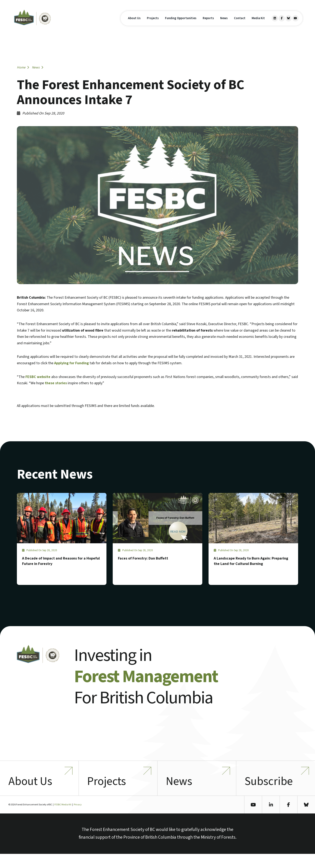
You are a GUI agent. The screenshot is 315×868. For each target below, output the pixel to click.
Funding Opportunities (181, 25)
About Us (134, 25)
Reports (208, 25)
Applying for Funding (71, 363)
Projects (153, 25)
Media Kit (258, 25)
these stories (56, 383)
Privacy (78, 819)
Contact (240, 25)
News (224, 25)
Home (23, 67)
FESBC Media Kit (63, 819)
